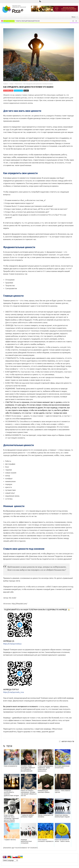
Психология (18, 84)
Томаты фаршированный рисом (27, 21)
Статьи (11, 84)
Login (40, 1)
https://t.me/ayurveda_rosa (14, 692)
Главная (5, 84)
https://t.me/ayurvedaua (12, 644)
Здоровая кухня (9, 21)
